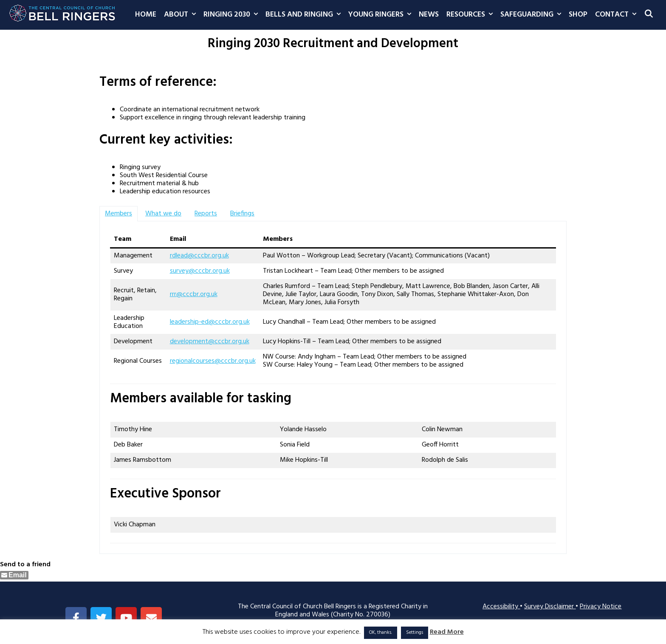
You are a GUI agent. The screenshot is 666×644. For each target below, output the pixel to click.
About (182, 15)
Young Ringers (382, 15)
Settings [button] (415, 633)
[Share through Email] (14, 575)
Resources (471, 15)
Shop (578, 15)
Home (146, 15)
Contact (618, 15)
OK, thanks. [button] (381, 633)
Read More (447, 632)
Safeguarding (533, 15)
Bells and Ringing (305, 15)
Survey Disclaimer (550, 607)
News (429, 15)
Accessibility (501, 607)
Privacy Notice (601, 607)
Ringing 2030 (233, 15)
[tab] (119, 214)
